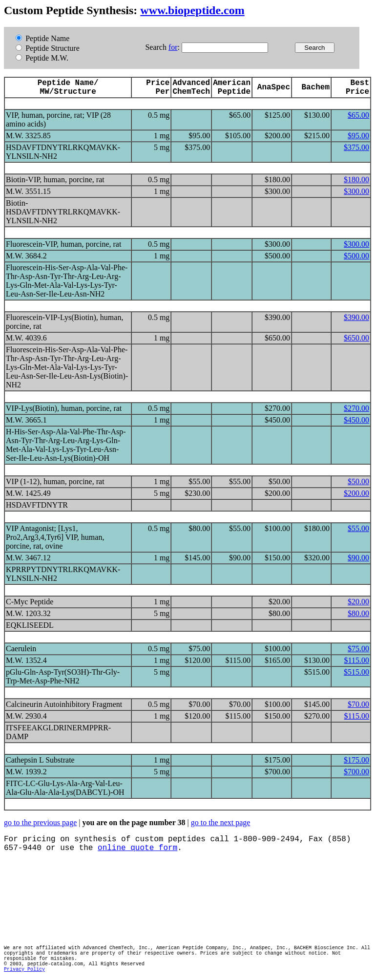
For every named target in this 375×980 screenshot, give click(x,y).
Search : (163, 47)
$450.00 (356, 420)
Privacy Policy (24, 969)
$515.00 (356, 672)
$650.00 (356, 338)
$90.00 (358, 558)
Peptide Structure (48, 48)
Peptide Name (42, 38)
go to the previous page (40, 822)
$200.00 (356, 493)
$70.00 (358, 704)
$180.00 (356, 180)
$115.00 (357, 660)
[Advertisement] (182, 899)
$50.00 (358, 481)
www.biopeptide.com (192, 10)
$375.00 (356, 147)
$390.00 (356, 317)
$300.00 (356, 191)
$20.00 (358, 602)
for (173, 47)
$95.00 (358, 136)
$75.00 (358, 649)
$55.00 (358, 528)
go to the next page (221, 822)
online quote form (137, 848)
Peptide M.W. (42, 58)
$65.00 (358, 115)
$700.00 (356, 772)
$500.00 (356, 256)
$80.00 (358, 613)
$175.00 (356, 760)
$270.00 (356, 408)
